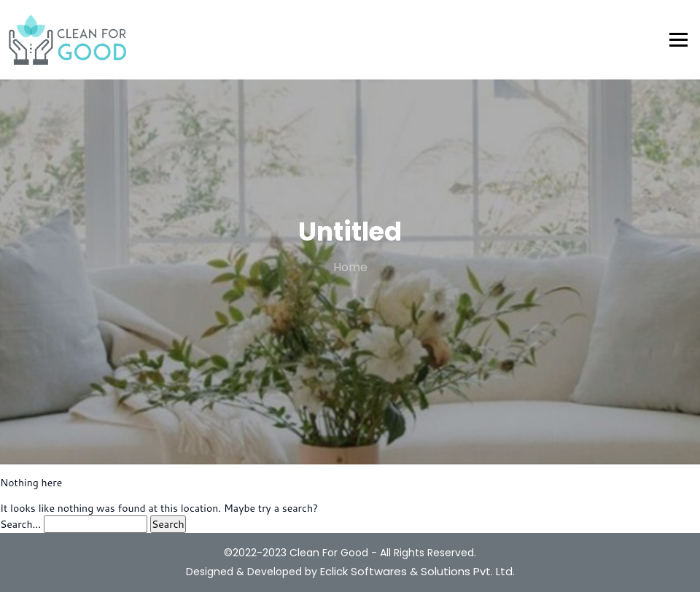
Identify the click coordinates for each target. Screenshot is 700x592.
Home (350, 267)
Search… (20, 524)
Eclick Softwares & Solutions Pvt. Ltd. (417, 571)
